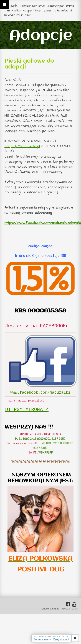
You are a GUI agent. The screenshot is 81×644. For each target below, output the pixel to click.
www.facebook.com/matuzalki (40, 393)
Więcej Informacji (61, 639)
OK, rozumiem (41, 639)
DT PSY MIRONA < (27, 410)
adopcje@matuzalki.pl (22, 146)
